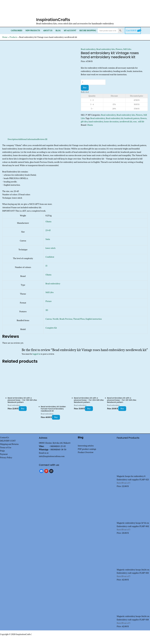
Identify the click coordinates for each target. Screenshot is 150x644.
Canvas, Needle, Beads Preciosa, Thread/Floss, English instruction (74, 319)
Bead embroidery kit (115, 118)
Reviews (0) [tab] (42, 139)
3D (47, 310)
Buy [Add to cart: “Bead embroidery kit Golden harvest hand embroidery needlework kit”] (56, 417)
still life (141, 122)
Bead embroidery (88, 49)
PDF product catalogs (87, 449)
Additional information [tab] (28, 139)
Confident (50, 257)
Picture (49, 301)
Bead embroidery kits (106, 49)
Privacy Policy (6, 458)
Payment (4, 454)
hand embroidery (96, 122)
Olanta (90, 125)
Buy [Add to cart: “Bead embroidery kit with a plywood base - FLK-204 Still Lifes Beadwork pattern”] (89, 409)
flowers (143, 118)
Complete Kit (51, 328)
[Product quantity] (93, 82)
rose (135, 122)
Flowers (119, 49)
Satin (48, 239)
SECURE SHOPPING (88, 31)
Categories (17, 31)
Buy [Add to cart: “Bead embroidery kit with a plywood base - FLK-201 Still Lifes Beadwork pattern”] (122, 409)
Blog (58, 31)
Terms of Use (6, 448)
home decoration (111, 122)
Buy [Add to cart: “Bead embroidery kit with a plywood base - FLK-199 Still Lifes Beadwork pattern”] (23, 409)
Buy (85, 88)
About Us (48, 31)
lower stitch (50, 248)
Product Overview (86, 452)
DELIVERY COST (8, 441)
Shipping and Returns (9, 444)
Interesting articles (86, 446)
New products (33, 31)
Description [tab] (13, 139)
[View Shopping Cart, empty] (133, 31)
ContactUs (4, 438)
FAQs (2, 451)
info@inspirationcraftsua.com (52, 456)
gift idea (84, 122)
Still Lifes (127, 49)
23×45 (48, 230)
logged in (36, 354)
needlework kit (126, 122)
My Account (70, 31)
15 (46, 266)
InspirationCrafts (53, 20)
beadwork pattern (132, 118)
